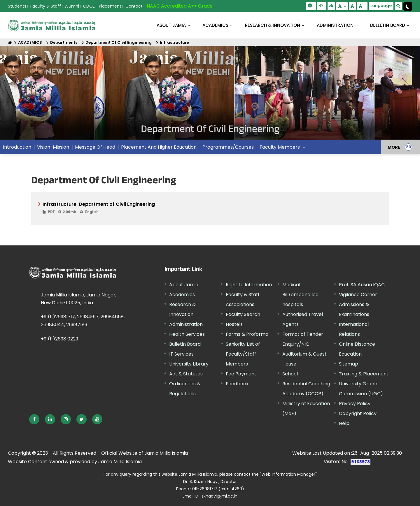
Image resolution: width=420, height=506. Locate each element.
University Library (189, 364)
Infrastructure (174, 42)
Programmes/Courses (228, 147)
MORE (394, 147)
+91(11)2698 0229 (60, 339)
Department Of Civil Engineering (119, 42)
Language (381, 6)
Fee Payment (241, 374)
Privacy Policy (355, 404)
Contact (134, 6)
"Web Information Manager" (288, 474)
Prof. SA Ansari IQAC (362, 285)
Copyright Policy (358, 413)
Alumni (72, 6)
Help (344, 423)
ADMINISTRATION (335, 25)
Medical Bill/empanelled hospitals (300, 295)
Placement (110, 6)
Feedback (237, 384)
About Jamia (171, 25)
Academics (182, 295)
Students (17, 6)
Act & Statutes (186, 374)
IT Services (181, 354)
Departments (64, 42)
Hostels (234, 324)
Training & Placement (364, 374)
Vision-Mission (53, 147)
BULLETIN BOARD (388, 25)
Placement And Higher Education (159, 147)
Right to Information (249, 285)
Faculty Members (280, 147)
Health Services (187, 334)
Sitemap (349, 364)
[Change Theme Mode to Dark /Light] (408, 6)
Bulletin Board (185, 344)
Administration (186, 324)
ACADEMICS (215, 25)
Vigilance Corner (358, 295)
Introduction (17, 147)
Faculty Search (243, 314)
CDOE (89, 6)
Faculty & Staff (46, 6)
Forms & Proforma (247, 334)
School (290, 374)
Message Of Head (95, 147)
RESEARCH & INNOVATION (273, 25)
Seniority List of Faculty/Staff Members (243, 354)
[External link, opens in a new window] (34, 419)
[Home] (10, 42)
